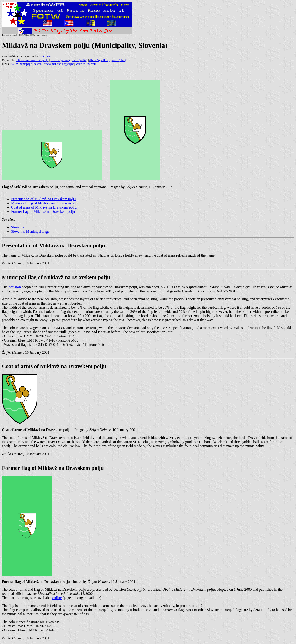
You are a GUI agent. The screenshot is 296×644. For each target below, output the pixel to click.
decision (15, 287)
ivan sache (45, 56)
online (57, 598)
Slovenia (18, 227)
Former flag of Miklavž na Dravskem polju (43, 211)
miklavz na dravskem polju (32, 60)
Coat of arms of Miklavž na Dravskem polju (44, 207)
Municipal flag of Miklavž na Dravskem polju (45, 203)
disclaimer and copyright (59, 64)
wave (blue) (119, 60)
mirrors (92, 64)
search (38, 64)
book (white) (80, 60)
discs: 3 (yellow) (100, 60)
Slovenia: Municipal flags (30, 231)
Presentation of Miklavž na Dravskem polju (43, 199)
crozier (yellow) (60, 60)
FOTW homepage (21, 64)
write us (81, 64)
